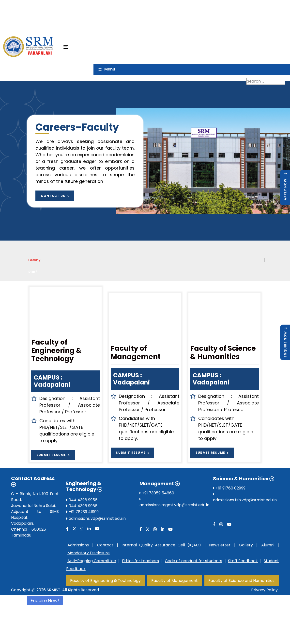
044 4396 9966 (82, 506)
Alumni (269, 545)
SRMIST (54, 590)
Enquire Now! (45, 600)
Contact (105, 545)
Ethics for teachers (141, 561)
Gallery (246, 545)
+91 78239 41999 (82, 512)
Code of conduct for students (193, 561)
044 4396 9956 (82, 500)
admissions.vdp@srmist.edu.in (97, 518)
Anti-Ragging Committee (92, 561)
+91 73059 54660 (157, 493)
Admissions (79, 545)
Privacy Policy (264, 590)
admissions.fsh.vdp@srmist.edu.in (245, 500)
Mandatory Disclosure (89, 553)
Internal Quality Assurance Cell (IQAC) (161, 545)
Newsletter (220, 545)
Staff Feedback (243, 561)
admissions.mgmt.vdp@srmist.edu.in (174, 505)
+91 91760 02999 (229, 488)
